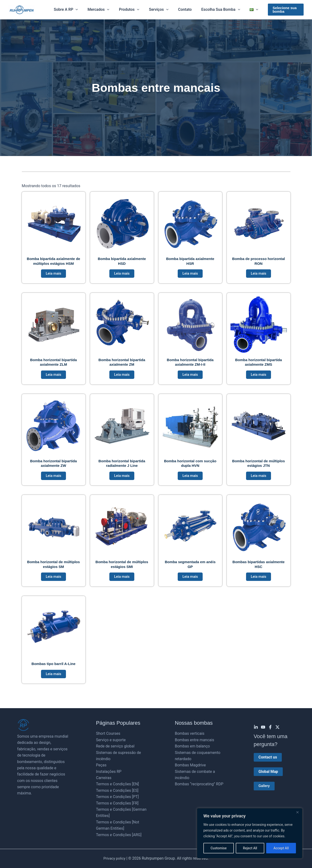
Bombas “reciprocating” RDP (199, 784)
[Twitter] (277, 727)
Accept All (281, 848)
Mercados (102, 10)
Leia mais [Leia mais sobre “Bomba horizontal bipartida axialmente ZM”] (122, 377)
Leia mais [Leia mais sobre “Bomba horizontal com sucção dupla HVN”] (190, 479)
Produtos (131, 10)
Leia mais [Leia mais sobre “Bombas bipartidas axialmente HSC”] (259, 581)
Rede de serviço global (115, 746)
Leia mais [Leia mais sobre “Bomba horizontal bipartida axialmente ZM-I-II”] (190, 377)
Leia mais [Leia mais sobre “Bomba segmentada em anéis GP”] (190, 581)
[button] (81, 10)
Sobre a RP (72, 10)
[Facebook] (270, 727)
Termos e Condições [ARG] (119, 835)
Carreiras (104, 778)
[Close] (297, 812)
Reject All (250, 848)
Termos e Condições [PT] (117, 797)
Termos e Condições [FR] (117, 803)
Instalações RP (109, 772)
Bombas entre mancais (194, 740)
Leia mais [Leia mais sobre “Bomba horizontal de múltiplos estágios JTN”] (259, 479)
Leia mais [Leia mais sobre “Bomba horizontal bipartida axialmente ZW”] (54, 479)
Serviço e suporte (111, 740)
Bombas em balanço (192, 746)
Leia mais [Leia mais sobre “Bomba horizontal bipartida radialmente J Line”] (122, 479)
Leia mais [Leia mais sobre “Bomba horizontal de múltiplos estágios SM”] (54, 581)
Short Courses (108, 734)
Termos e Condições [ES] (117, 790)
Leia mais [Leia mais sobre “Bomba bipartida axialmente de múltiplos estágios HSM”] (54, 275)
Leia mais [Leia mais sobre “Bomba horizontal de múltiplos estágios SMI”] (122, 581)
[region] (250, 833)
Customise (219, 848)
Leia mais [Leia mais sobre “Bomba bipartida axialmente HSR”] (190, 275)
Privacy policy (114, 859)
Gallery (265, 786)
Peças (101, 765)
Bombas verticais (190, 734)
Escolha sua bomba (217, 10)
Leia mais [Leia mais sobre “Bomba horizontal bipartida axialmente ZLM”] (54, 377)
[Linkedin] (256, 727)
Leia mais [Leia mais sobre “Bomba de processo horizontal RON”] (259, 275)
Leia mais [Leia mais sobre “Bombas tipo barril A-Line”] (54, 679)
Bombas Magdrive (190, 765)
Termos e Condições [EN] (117, 784)
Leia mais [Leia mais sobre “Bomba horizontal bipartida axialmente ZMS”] (259, 377)
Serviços (159, 10)
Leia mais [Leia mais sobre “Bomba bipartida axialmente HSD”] (122, 275)
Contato (183, 9)
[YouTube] (263, 727)
